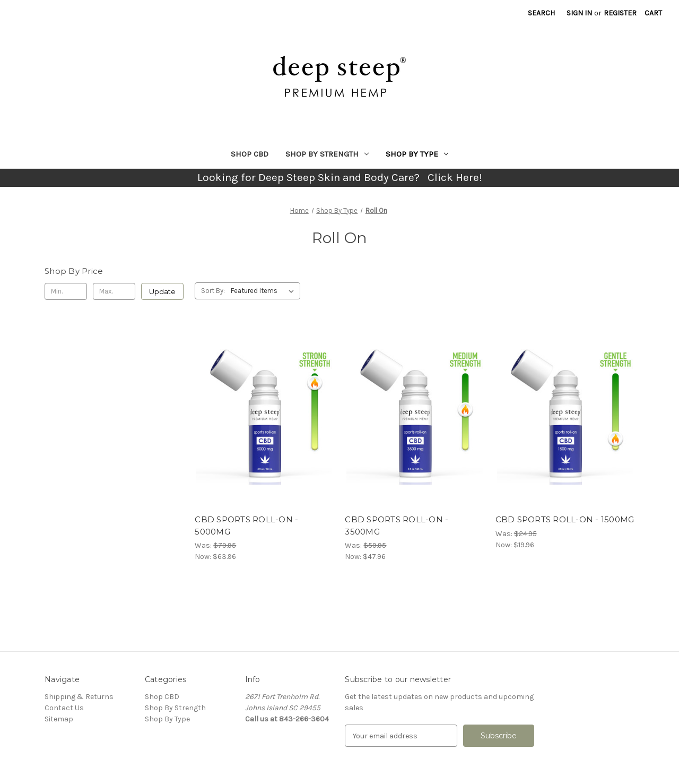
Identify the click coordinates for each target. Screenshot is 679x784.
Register (620, 13)
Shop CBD (250, 154)
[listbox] (264, 291)
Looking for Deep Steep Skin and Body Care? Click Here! (340, 177)
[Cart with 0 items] (653, 13)
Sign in (579, 13)
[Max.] (114, 291)
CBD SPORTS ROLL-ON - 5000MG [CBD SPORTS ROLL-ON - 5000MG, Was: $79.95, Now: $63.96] (246, 525)
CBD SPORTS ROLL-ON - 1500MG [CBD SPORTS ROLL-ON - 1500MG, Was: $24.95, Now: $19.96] (565, 519)
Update (162, 291)
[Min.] (66, 291)
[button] (340, 178)
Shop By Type (417, 154)
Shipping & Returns (79, 697)
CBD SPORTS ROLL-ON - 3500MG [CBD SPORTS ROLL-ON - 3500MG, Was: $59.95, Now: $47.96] (397, 525)
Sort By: (213, 291)
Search (541, 13)
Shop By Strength (327, 154)
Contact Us (64, 708)
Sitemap (59, 719)
